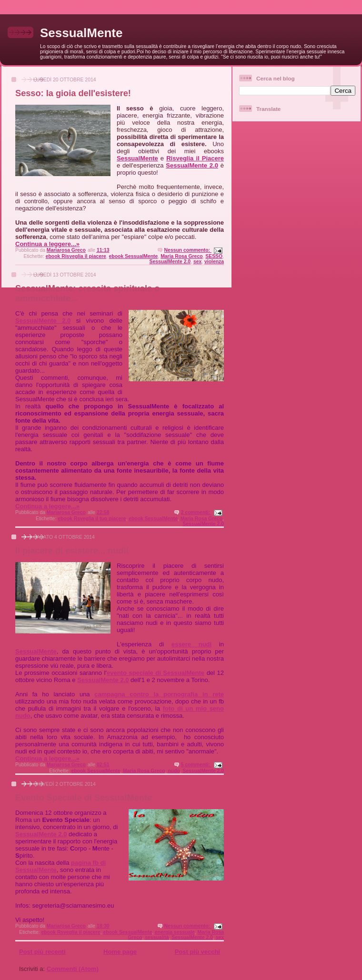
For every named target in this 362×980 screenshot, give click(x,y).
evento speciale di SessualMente (156, 673)
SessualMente (81, 33)
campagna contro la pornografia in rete (159, 694)
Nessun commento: (188, 250)
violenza (214, 262)
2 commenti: (196, 512)
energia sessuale (175, 932)
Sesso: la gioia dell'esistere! (73, 93)
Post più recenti (42, 952)
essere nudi (191, 644)
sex (197, 262)
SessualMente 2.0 (192, 165)
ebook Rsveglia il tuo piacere (92, 519)
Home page (120, 952)
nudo (174, 771)
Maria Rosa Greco (181, 256)
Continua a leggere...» (47, 244)
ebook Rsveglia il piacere (70, 932)
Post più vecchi (197, 952)
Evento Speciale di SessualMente (84, 798)
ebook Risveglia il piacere (76, 256)
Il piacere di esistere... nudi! (72, 551)
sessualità (157, 937)
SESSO (214, 256)
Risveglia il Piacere (195, 158)
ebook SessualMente (134, 256)
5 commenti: (196, 765)
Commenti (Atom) (73, 969)
